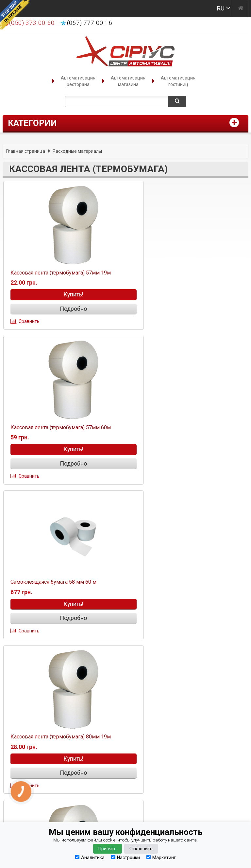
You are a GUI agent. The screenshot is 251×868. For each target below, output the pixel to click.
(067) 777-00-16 (90, 23)
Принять (108, 849)
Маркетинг (161, 857)
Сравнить (28, 322)
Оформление (28, 705)
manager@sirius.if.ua (149, 703)
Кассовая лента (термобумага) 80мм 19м (184, 429)
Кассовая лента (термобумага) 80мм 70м (60, 586)
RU (221, 8)
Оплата (20, 730)
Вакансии (23, 755)
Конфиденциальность (41, 738)
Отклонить (141, 849)
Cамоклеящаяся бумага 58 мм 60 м (52, 429)
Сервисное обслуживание (47, 763)
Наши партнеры (33, 747)
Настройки (125, 857)
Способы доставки (37, 713)
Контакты (24, 688)
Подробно (63, 309)
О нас (18, 696)
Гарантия (23, 722)
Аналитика (90, 857)
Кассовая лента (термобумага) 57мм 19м (60, 273)
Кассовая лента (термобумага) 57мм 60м (184, 273)
